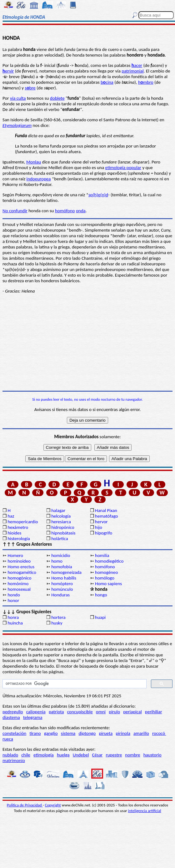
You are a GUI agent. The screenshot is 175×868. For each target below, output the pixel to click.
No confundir (15, 211)
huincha (15, 623)
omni (101, 712)
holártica (60, 539)
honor (13, 600)
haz (11, 516)
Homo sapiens (108, 584)
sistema (68, 733)
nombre (132, 755)
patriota (56, 712)
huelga (63, 755)
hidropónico (63, 527)
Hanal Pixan (106, 510)
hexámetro (18, 527)
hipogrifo (104, 533)
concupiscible (80, 712)
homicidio (61, 555)
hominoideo (19, 561)
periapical (132, 712)
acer (137, 65)
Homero (15, 555)
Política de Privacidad (25, 805)
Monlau (34, 162)
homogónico (19, 578)
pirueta (106, 733)
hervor (101, 522)
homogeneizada (66, 572)
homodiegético (109, 561)
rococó (159, 733)
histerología (19, 539)
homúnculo (62, 589)
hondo (14, 595)
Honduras (60, 595)
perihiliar (154, 712)
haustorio (152, 755)
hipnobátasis (63, 533)
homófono (65, 211)
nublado (10, 755)
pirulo (114, 712)
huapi (100, 617)
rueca (8, 739)
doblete (57, 98)
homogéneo (106, 572)
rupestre (114, 755)
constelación (14, 733)
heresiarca (61, 522)
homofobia (62, 567)
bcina (107, 82)
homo (57, 561)
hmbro (146, 82)
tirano (35, 733)
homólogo (105, 578)
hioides (14, 533)
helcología (61, 516)
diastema (11, 717)
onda (81, 211)
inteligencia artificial (145, 811)
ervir (8, 71)
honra (13, 617)
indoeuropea (39, 179)
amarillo (141, 733)
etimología (44, 755)
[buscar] (74, 684)
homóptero (62, 584)
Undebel (81, 755)
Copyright (53, 805)
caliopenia (36, 712)
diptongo (87, 733)
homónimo (18, 584)
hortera (58, 617)
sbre (30, 88)
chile (26, 755)
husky (57, 623)
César (97, 755)
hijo (99, 527)
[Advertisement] (87, 342)
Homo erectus (21, 567)
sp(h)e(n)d (98, 195)
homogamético (22, 572)
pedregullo (13, 712)
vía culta (18, 98)
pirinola (123, 733)
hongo (101, 595)
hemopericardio (23, 522)
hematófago (107, 516)
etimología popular (123, 168)
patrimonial (132, 71)
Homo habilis (64, 578)
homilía (102, 555)
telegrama (33, 717)
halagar (58, 510)
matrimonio (14, 760)
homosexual (19, 589)
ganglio (51, 733)
